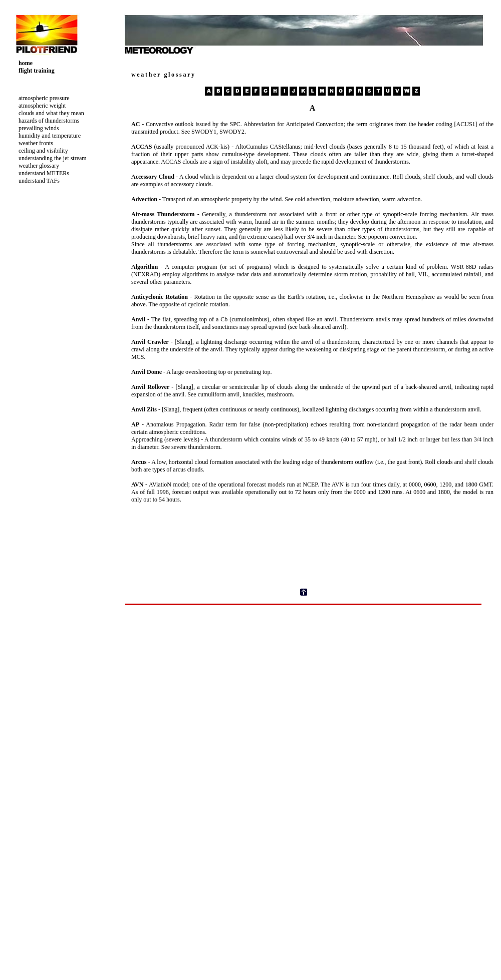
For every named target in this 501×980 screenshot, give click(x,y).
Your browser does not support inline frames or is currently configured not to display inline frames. (67, 170)
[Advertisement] (50, 438)
